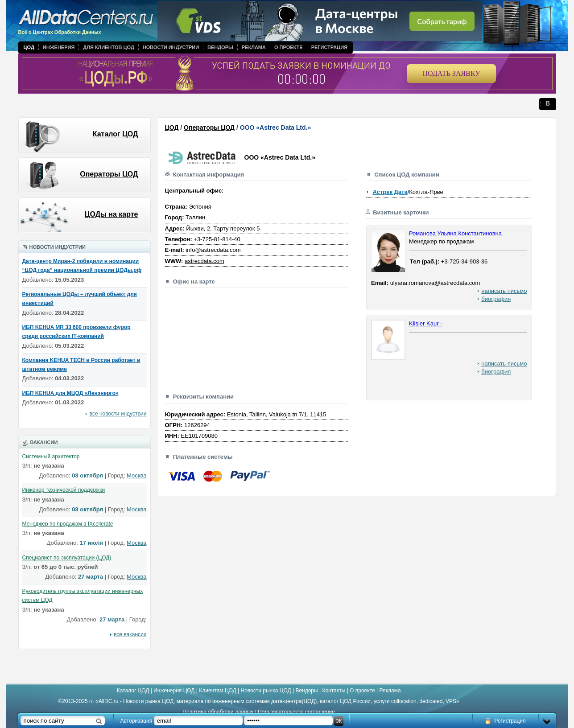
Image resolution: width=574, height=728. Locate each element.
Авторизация (136, 721)
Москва (136, 475)
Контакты (334, 691)
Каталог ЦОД (116, 134)
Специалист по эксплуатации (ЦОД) (67, 558)
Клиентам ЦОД (217, 691)
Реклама (254, 47)
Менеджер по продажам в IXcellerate (68, 524)
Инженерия (59, 47)
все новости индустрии (118, 414)
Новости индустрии (171, 47)
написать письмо (504, 291)
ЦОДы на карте (111, 214)
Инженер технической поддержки (64, 490)
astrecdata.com (204, 261)
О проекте (289, 47)
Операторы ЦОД (109, 174)
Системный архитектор (51, 457)
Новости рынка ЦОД (266, 691)
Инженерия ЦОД (174, 691)
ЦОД (29, 47)
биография (496, 299)
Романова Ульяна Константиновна (455, 233)
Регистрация (329, 47)
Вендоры (220, 47)
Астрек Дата (390, 192)
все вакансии (130, 634)
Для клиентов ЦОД (108, 47)
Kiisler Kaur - (425, 323)
